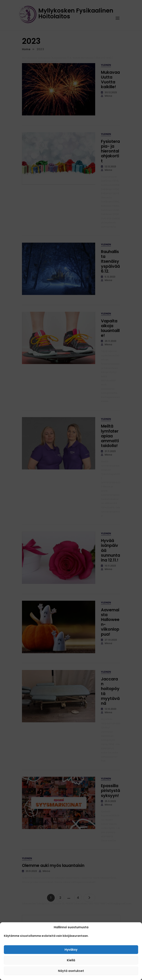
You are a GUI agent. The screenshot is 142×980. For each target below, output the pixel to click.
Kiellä (71, 960)
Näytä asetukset (71, 971)
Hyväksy (71, 950)
